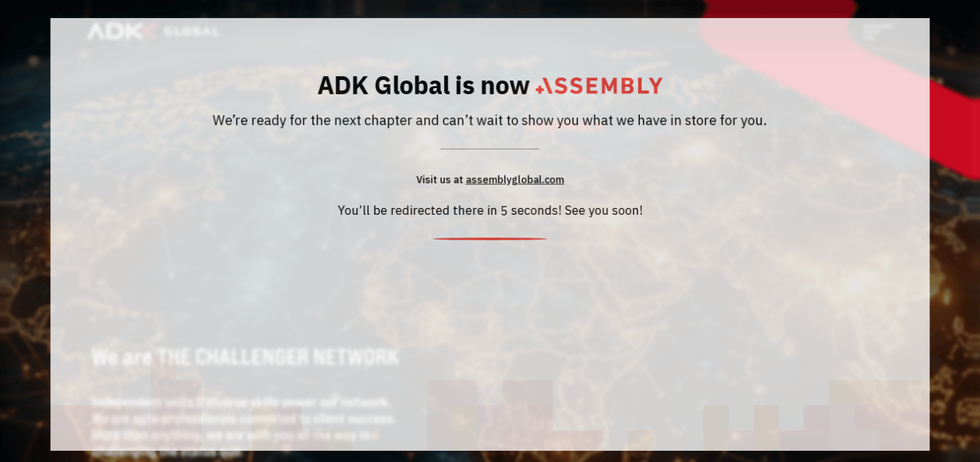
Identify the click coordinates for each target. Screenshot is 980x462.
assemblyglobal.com (515, 182)
